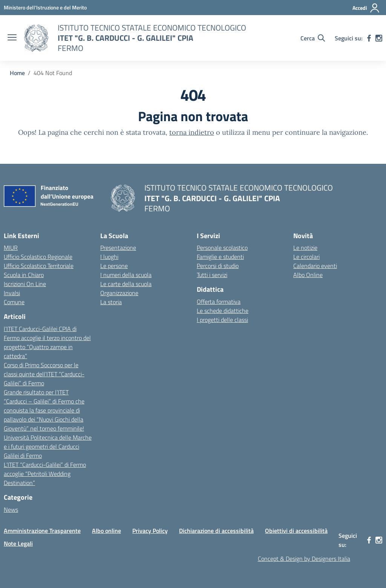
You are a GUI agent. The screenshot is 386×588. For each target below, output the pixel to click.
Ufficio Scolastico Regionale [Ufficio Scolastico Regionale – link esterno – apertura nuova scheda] (38, 257)
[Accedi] (366, 8)
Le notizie (305, 248)
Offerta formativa (219, 302)
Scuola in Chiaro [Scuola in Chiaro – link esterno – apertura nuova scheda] (24, 275)
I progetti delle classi (222, 320)
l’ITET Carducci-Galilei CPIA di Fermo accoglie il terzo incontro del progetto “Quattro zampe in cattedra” (47, 342)
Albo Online (308, 275)
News (11, 509)
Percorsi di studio (218, 266)
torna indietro (192, 132)
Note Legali (18, 543)
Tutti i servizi (212, 275)
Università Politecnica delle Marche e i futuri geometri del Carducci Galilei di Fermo (48, 446)
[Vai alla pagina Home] (17, 73)
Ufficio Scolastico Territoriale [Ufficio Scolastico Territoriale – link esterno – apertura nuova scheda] (39, 266)
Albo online (106, 531)
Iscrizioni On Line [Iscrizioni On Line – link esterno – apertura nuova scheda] (25, 284)
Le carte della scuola (126, 284)
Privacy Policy (150, 531)
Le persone (114, 266)
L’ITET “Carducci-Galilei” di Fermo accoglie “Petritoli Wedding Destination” (45, 474)
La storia (111, 302)
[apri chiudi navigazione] (12, 38)
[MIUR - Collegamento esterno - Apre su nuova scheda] (45, 7)
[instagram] (379, 38)
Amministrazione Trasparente (42, 531)
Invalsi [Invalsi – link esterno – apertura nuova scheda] (12, 293)
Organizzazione (119, 293)
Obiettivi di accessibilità (296, 531)
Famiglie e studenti (220, 257)
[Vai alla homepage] (36, 38)
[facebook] (369, 38)
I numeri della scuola (126, 275)
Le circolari (306, 257)
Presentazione (118, 248)
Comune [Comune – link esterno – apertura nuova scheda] (14, 302)
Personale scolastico (222, 248)
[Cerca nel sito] (313, 38)
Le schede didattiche (223, 311)
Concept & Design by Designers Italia (304, 559)
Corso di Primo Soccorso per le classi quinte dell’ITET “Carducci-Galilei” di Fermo (44, 374)
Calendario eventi (315, 266)
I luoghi (109, 257)
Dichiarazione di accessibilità (216, 531)
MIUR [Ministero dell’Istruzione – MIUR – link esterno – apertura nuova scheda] (11, 248)
